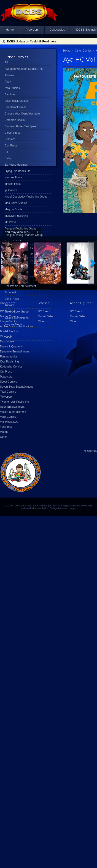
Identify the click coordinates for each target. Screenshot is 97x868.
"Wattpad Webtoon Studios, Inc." (24, 69)
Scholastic (11, 292)
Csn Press (11, 146)
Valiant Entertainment (13, 412)
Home (10, 30)
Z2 (6, 331)
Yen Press (6, 427)
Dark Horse (7, 341)
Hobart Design (69, 508)
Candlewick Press (15, 107)
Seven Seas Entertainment (16, 387)
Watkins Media (13, 324)
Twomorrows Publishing (15, 402)
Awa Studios (12, 88)
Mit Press (10, 222)
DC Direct (76, 311)
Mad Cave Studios (16, 203)
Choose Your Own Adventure (22, 114)
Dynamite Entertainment (15, 352)
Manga (4, 432)
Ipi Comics (11, 190)
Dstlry (8, 158)
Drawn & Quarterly (11, 347)
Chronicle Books (15, 120)
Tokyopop (6, 397)
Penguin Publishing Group (20, 229)
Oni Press (6, 372)
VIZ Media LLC (9, 422)
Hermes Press (13, 177)
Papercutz (6, 377)
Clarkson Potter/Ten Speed (21, 126)
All (6, 63)
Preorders (32, 30)
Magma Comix (13, 209)
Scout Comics (8, 382)
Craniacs (10, 139)
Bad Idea (10, 94)
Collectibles (57, 30)
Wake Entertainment (17, 318)
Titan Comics (8, 392)
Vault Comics (8, 417)
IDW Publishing (9, 362)
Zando (8, 337)
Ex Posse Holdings (16, 165)
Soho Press (12, 299)
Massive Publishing (16, 216)
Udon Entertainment (12, 407)
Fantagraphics (9, 357)
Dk (6, 152)
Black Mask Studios (17, 101)
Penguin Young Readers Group (24, 235)
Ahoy (8, 82)
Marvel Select (78, 316)
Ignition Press (13, 184)
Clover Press (12, 133)
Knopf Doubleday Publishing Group (26, 197)
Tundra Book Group (17, 312)
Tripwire (9, 305)
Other (3, 437)
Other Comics (83, 51)
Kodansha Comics (11, 367)
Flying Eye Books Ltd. (18, 171)
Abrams (9, 75)
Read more (49, 42)
